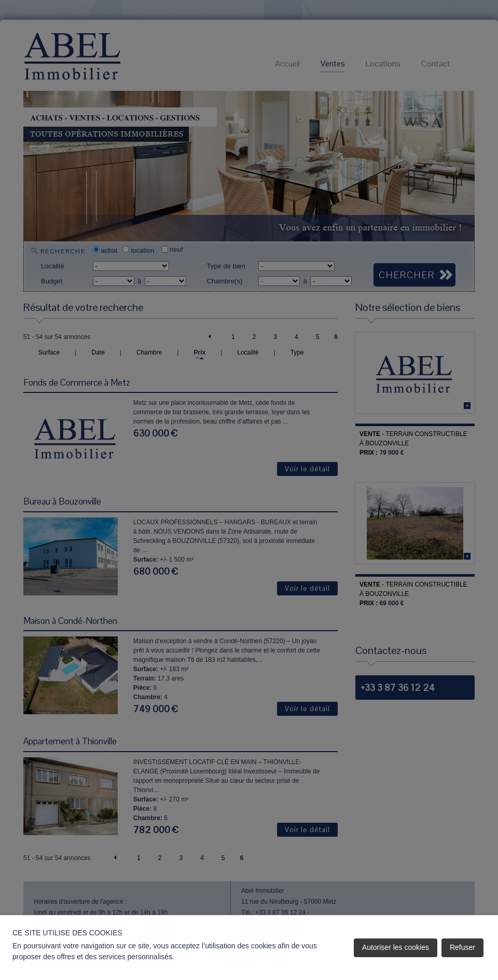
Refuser (462, 947)
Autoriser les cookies (396, 947)
